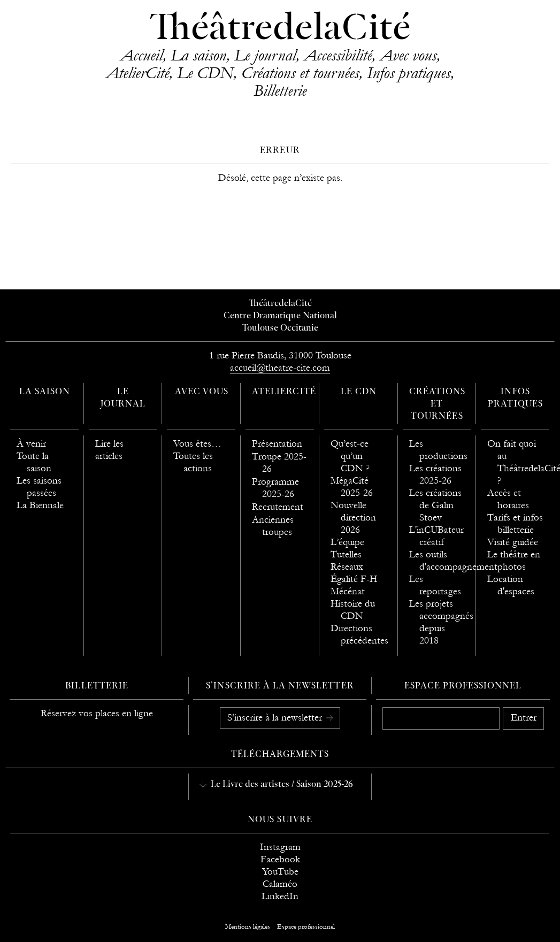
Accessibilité (338, 55)
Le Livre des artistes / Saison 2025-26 (281, 785)
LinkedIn (280, 896)
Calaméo (280, 884)
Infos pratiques (409, 73)
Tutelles (346, 554)
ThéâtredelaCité (280, 29)
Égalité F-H (354, 579)
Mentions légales (248, 926)
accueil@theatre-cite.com (280, 368)
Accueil (141, 55)
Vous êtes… (197, 444)
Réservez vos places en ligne (97, 713)
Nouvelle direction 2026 (353, 518)
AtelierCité (137, 73)
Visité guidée (513, 542)
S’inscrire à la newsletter (276, 718)
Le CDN (205, 73)
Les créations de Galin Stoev (435, 505)
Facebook (280, 859)
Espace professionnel (463, 686)
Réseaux (347, 567)
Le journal (265, 55)
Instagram (280, 847)
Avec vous (408, 55)
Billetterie (280, 90)
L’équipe (347, 542)
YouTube (280, 872)
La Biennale (40, 505)
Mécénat (348, 591)
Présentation (277, 444)
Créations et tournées (300, 73)
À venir (31, 444)
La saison (198, 55)
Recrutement (278, 507)
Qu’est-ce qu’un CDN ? (350, 456)
